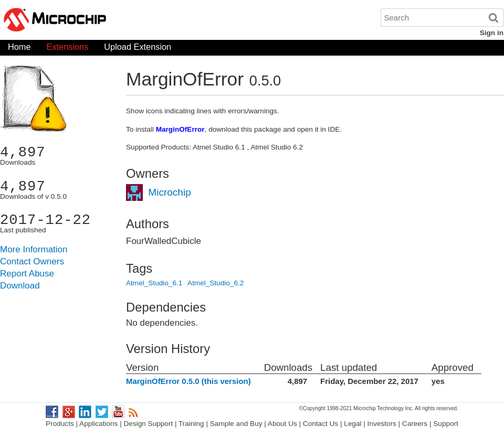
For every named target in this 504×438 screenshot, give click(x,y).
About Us (282, 424)
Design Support (149, 424)
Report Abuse (27, 274)
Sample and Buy (236, 424)
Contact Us (321, 424)
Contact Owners (32, 261)
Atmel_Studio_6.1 (154, 283)
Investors (382, 424)
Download (20, 286)
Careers (415, 424)
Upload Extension (138, 49)
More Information (34, 249)
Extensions (68, 49)
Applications (98, 424)
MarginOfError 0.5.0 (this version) (188, 381)
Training (191, 424)
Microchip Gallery (105, 21)
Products (60, 424)
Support (446, 424)
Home (19, 49)
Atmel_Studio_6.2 (216, 283)
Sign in (492, 33)
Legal (353, 424)
